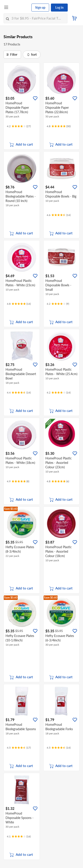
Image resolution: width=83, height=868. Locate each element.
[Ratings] (19, 126)
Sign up (40, 7)
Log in (59, 7)
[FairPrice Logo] (20, 8)
